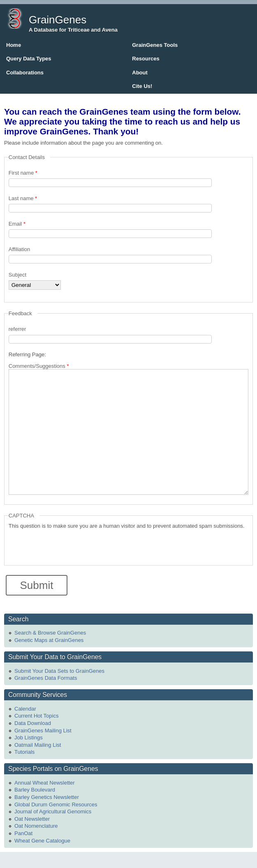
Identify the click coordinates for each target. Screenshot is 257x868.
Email (17, 224)
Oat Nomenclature (36, 826)
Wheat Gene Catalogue (42, 841)
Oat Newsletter (32, 819)
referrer (17, 329)
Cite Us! (142, 86)
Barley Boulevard (35, 790)
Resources (146, 59)
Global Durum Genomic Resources (56, 805)
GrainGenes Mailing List (43, 731)
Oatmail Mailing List (38, 745)
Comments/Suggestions (39, 366)
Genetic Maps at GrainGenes (49, 640)
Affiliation (20, 249)
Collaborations (25, 73)
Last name (23, 198)
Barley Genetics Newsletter (47, 797)
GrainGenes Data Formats (46, 678)
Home (14, 45)
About (140, 73)
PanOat (23, 833)
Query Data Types (29, 59)
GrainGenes (58, 20)
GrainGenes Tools (155, 45)
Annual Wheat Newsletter (45, 783)
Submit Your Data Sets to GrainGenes (59, 671)
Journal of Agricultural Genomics (53, 811)
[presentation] (71, 545)
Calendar (25, 709)
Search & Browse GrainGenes (50, 633)
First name (23, 173)
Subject (17, 275)
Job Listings (29, 738)
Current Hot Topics (36, 716)
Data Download (33, 723)
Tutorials (24, 752)
